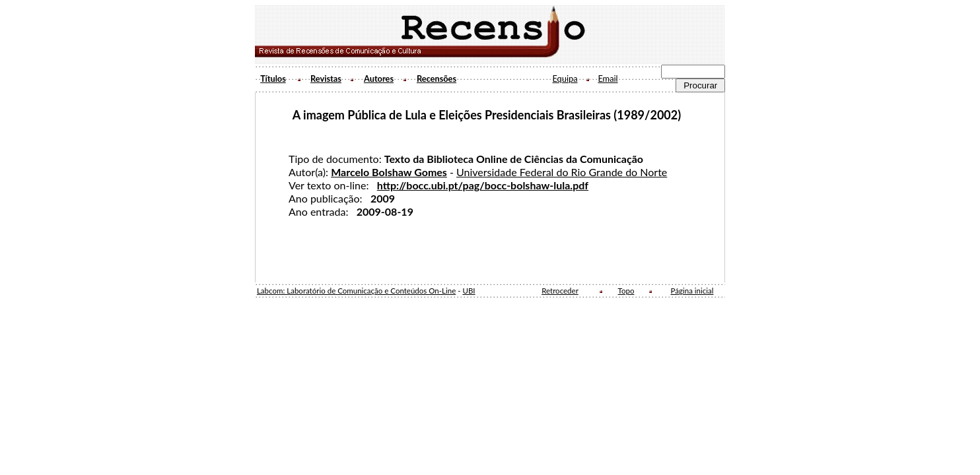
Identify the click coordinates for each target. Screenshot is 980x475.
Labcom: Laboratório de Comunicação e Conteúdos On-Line (356, 291)
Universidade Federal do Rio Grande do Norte (562, 172)
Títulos (273, 79)
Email (608, 79)
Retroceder (560, 291)
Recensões (437, 79)
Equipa (565, 79)
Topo (626, 291)
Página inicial (692, 291)
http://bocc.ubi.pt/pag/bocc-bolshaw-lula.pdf (483, 185)
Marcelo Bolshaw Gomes (389, 172)
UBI (469, 291)
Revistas (326, 79)
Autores (379, 79)
